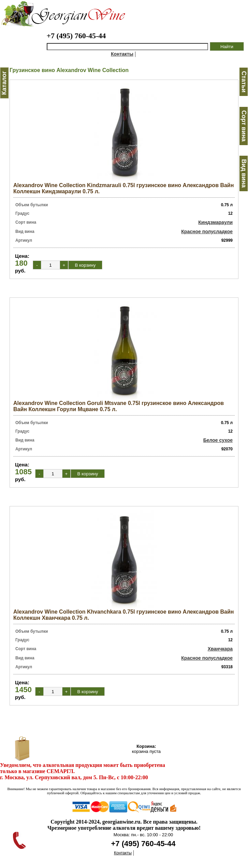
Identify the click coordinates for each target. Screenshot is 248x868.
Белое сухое (218, 440)
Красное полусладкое (207, 232)
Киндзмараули (215, 222)
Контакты (122, 54)
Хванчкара (220, 649)
